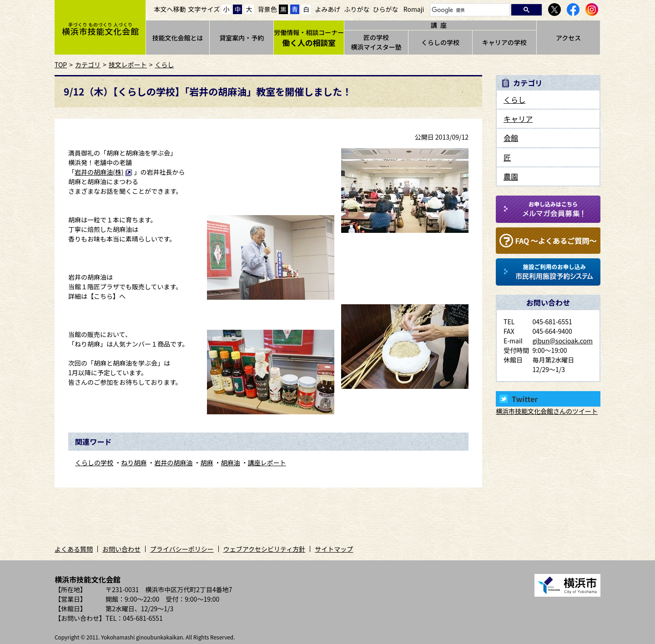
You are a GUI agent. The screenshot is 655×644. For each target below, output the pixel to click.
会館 (511, 138)
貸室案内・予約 (242, 38)
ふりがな (357, 9)
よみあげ (327, 9)
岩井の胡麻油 (173, 463)
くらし (165, 65)
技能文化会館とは (177, 38)
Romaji (414, 9)
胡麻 (207, 463)
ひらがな (386, 9)
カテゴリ (88, 65)
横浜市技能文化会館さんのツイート (547, 411)
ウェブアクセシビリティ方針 (264, 549)
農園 (511, 176)
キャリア (518, 119)
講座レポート (267, 463)
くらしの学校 (440, 42)
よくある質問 (74, 549)
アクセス (568, 38)
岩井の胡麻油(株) (103, 172)
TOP (61, 65)
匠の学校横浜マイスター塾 (376, 42)
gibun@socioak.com (562, 341)
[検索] (469, 10)
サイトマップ (334, 549)
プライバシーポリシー (182, 549)
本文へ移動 (170, 9)
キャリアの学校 (504, 42)
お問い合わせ (121, 549)
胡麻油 (231, 463)
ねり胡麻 (134, 463)
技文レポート (128, 65)
